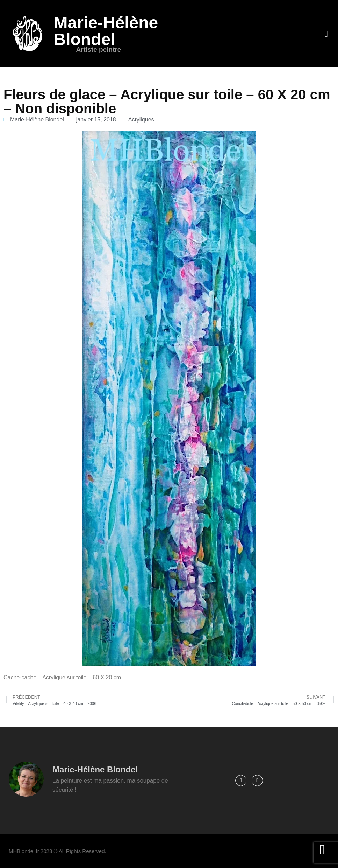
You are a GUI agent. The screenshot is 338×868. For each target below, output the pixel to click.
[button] (326, 34)
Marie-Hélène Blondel (106, 31)
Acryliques (141, 120)
